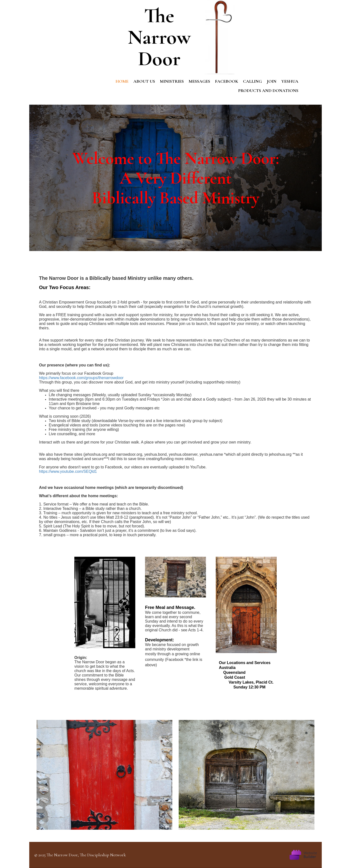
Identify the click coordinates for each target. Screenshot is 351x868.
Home (122, 81)
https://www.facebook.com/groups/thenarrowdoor (81, 378)
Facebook (227, 81)
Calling (252, 81)
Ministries (172, 81)
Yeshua (290, 81)
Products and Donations (268, 91)
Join (272, 81)
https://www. (49, 471)
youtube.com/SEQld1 (78, 471)
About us (144, 81)
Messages (199, 81)
